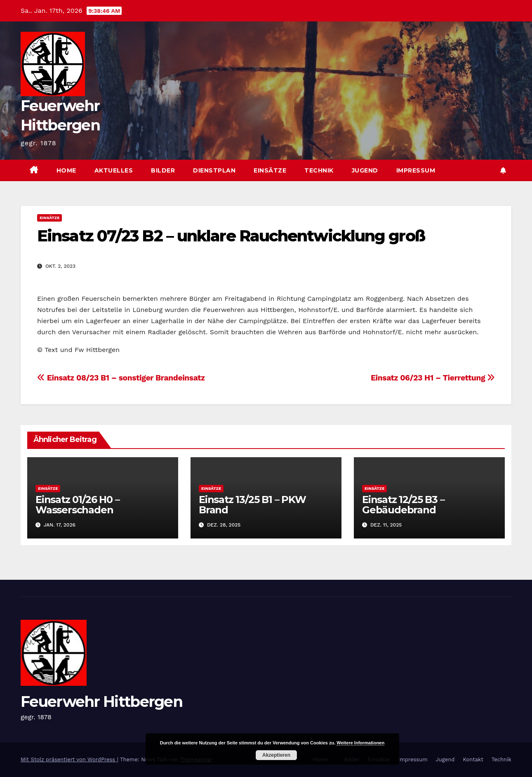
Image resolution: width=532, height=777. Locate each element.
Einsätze (270, 170)
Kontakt (473, 759)
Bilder (163, 170)
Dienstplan (214, 170)
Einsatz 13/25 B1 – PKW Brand (252, 505)
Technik (319, 170)
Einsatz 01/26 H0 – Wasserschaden (77, 505)
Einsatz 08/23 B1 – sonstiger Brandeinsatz (121, 378)
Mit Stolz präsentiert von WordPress (69, 759)
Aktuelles (114, 170)
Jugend (365, 170)
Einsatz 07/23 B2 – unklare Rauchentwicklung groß (231, 236)
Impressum (416, 170)
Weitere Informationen (360, 743)
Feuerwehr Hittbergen (101, 701)
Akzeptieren (276, 755)
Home (66, 170)
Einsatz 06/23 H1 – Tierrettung (433, 378)
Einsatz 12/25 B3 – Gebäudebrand (403, 505)
